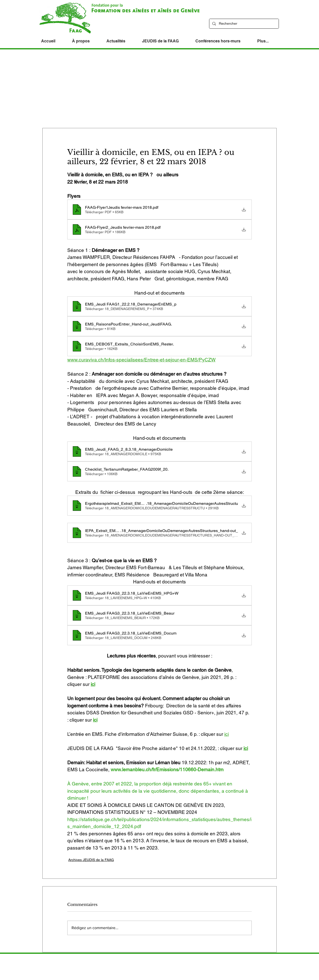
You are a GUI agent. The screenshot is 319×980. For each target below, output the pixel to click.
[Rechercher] (243, 24)
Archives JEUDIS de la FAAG (91, 860)
